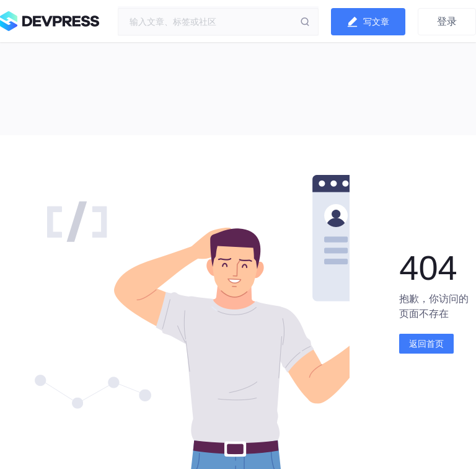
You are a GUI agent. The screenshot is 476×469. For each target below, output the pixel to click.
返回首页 (426, 344)
